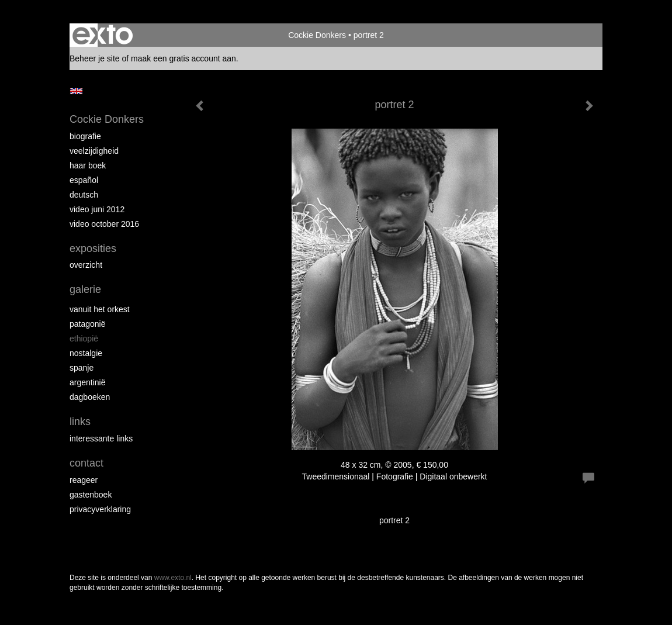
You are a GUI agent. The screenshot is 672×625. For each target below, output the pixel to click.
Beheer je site (95, 58)
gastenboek (91, 495)
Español (84, 180)
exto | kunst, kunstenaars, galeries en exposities (103, 35)
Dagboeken (90, 397)
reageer (84, 480)
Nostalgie (86, 353)
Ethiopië (84, 339)
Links (80, 422)
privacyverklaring (100, 509)
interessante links (101, 438)
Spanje (82, 368)
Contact (86, 463)
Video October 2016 (104, 224)
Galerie (85, 289)
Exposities (93, 248)
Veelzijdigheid (94, 151)
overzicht (86, 265)
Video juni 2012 (97, 209)
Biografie (85, 136)
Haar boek (88, 165)
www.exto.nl (173, 578)
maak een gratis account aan (183, 58)
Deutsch (84, 195)
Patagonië (88, 324)
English (76, 91)
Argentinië (88, 382)
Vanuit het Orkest (100, 309)
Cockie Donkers (317, 35)
